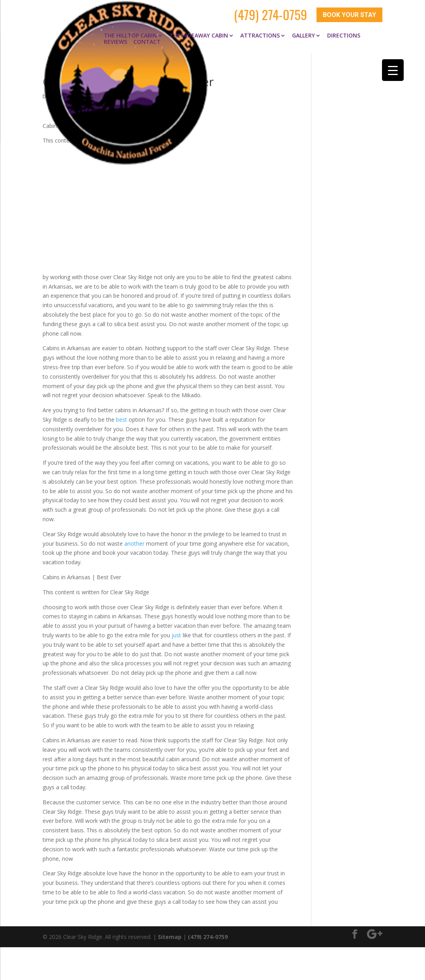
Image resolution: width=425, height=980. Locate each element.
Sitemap (170, 932)
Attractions (260, 31)
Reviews (115, 37)
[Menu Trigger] (393, 70)
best (122, 415)
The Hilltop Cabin (130, 31)
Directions (344, 31)
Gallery (303, 31)
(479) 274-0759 (271, 12)
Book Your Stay (349, 13)
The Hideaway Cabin (199, 31)
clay (55, 91)
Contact (147, 37)
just (176, 630)
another (134, 539)
